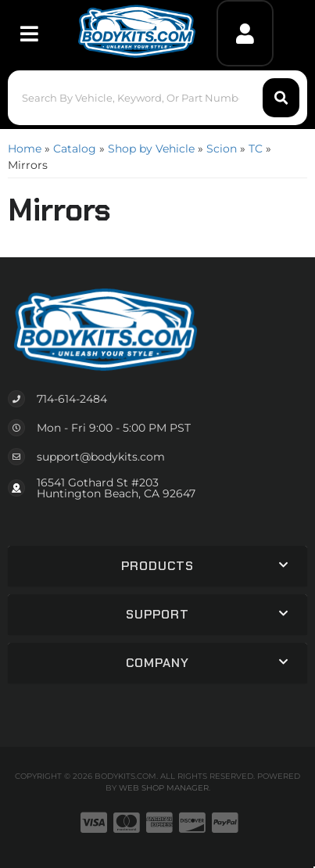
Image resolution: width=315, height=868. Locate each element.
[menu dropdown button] (29, 33)
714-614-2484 (72, 399)
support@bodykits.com (101, 457)
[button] (157, 98)
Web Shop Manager (164, 788)
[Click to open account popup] (245, 33)
